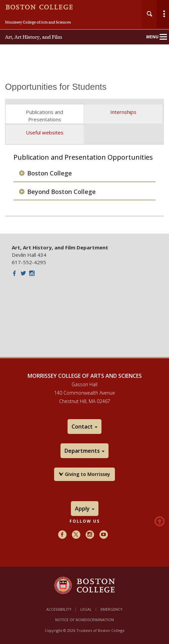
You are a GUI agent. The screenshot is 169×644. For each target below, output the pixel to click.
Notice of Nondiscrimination (84, 620)
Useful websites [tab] (45, 132)
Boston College (50, 173)
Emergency (112, 609)
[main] (84, 153)
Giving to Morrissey (84, 474)
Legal (86, 609)
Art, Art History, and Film (34, 37)
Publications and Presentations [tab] (45, 115)
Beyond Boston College (61, 192)
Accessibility (59, 609)
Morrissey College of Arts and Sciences (38, 22)
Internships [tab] (123, 112)
